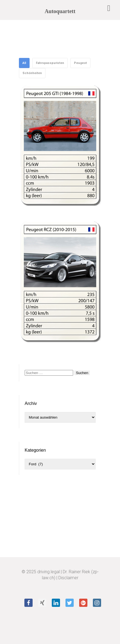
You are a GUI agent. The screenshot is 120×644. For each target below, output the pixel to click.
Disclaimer (68, 578)
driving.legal (48, 572)
